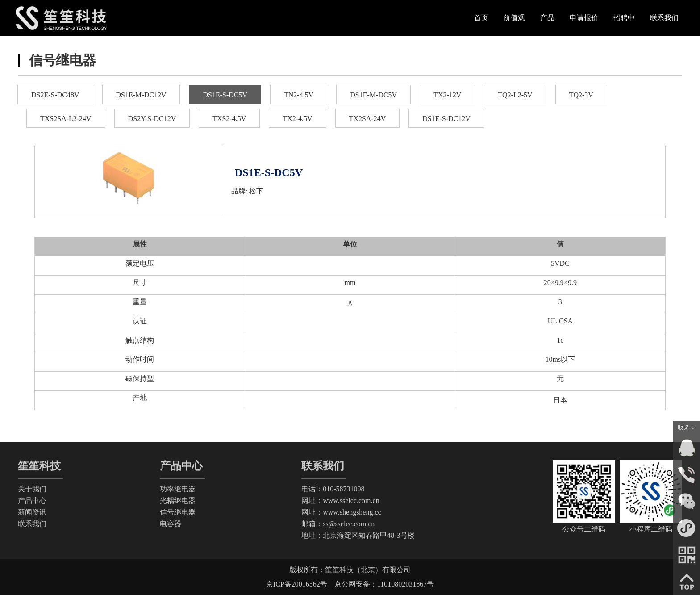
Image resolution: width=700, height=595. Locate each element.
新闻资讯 (32, 512)
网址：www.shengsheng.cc (341, 512)
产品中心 (32, 501)
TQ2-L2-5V (515, 95)
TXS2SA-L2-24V (66, 119)
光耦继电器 (178, 501)
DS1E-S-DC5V (225, 95)
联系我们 (32, 524)
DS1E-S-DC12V (446, 119)
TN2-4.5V (299, 95)
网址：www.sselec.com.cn (340, 501)
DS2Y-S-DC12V (152, 119)
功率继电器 (178, 489)
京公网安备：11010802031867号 (381, 584)
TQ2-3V (581, 95)
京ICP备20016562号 (297, 584)
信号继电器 (178, 512)
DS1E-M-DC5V (373, 95)
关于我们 (32, 489)
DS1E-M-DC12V (141, 95)
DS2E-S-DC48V (55, 95)
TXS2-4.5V (229, 119)
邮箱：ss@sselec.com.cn (338, 524)
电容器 (171, 524)
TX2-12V (447, 95)
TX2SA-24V (368, 119)
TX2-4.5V (297, 119)
